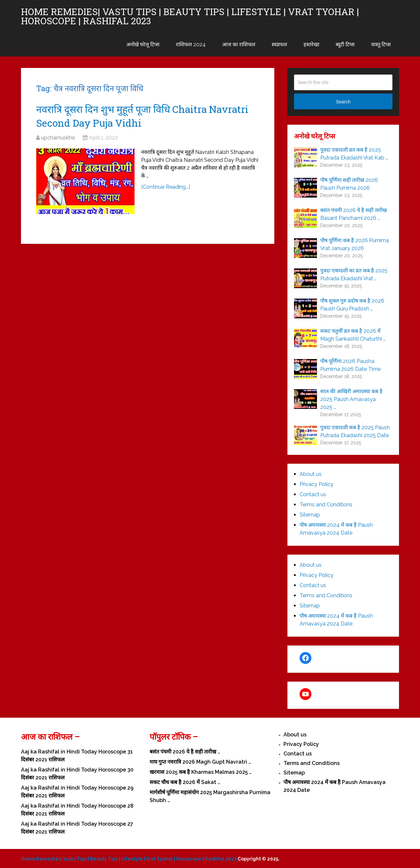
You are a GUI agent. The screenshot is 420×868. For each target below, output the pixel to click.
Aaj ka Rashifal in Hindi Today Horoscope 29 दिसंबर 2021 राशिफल (77, 792)
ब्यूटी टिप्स (345, 44)
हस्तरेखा (311, 44)
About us (311, 474)
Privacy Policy (316, 484)
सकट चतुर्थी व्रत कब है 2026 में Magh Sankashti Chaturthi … (353, 335)
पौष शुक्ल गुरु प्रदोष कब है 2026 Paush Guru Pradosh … (352, 305)
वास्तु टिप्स (381, 44)
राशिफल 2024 (191, 44)
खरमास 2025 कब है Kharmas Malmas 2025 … (201, 772)
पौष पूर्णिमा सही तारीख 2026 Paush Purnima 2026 (349, 184)
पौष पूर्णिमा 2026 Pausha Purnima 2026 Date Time (350, 365)
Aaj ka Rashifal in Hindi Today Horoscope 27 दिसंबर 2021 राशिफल (77, 828)
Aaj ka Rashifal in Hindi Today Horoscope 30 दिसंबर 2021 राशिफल (77, 774)
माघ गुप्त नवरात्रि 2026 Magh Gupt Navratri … (200, 762)
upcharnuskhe (58, 138)
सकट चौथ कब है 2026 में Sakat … (185, 782)
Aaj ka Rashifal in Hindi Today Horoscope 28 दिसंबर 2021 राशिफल (77, 810)
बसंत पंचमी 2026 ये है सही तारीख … (185, 752)
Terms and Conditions (326, 505)
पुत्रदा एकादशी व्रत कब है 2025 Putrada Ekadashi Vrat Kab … (354, 154)
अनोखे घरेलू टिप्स (143, 44)
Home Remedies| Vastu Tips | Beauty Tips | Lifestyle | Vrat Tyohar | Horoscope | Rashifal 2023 (190, 16)
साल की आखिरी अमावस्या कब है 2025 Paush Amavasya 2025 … (351, 399)
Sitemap (310, 515)
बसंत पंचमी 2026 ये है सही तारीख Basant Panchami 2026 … (354, 214)
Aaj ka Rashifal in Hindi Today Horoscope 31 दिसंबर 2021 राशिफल (77, 756)
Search (343, 102)
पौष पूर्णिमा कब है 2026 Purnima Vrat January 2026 (355, 244)
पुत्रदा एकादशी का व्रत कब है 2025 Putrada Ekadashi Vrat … (354, 275)
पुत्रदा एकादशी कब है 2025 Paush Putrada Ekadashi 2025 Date (355, 431)
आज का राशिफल (239, 44)
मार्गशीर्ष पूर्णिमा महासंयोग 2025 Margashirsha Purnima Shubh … (210, 796)
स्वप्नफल (279, 44)
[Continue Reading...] (166, 187)
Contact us (313, 494)
